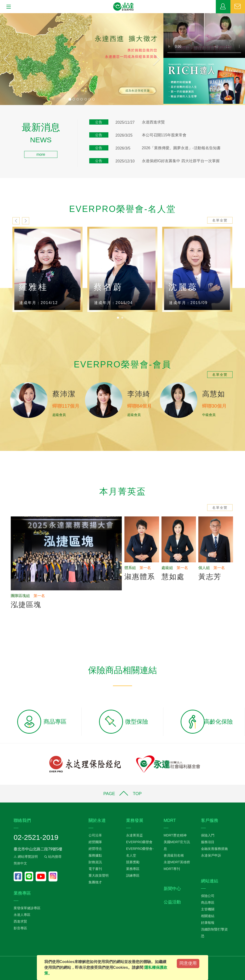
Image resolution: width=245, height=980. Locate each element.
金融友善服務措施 (214, 849)
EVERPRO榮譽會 (139, 842)
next (26, 221)
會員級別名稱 (174, 855)
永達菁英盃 (134, 835)
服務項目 (208, 842)
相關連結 (208, 916)
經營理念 (95, 849)
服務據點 (95, 855)
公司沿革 (95, 835)
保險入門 (208, 835)
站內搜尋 (52, 857)
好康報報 (208, 923)
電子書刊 (95, 869)
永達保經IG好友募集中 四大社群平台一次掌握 (181, 161)
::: (2, 125)
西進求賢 (20, 921)
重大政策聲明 (99, 875)
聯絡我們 (238, 7)
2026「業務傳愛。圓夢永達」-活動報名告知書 (181, 148)
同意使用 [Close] (188, 963)
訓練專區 (133, 875)
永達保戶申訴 (211, 855)
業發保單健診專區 (27, 908)
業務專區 (223, 7)
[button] (12, 59)
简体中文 (20, 863)
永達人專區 (22, 915)
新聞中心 (172, 889)
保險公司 (208, 896)
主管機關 (208, 909)
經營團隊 (95, 842)
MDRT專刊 (172, 869)
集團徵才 (95, 882)
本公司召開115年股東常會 (164, 135)
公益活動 (172, 902)
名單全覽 (220, 220)
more (41, 154)
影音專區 (20, 928)
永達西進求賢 (153, 122)
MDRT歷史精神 (175, 835)
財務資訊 (95, 862)
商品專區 (208, 902)
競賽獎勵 (133, 862)
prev (16, 221)
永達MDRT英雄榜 (177, 862)
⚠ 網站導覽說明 (26, 857)
